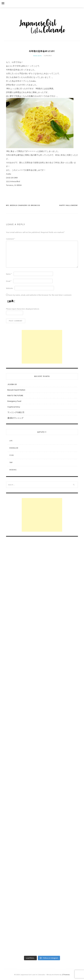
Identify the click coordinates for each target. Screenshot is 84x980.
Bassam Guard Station (16, 390)
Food (12, 455)
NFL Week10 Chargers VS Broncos (23, 205)
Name (9, 274)
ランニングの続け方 (16, 412)
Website (9, 288)
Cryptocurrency (14, 407)
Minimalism (14, 448)
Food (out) (38, 56)
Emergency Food (14, 401)
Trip (11, 462)
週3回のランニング (15, 418)
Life (11, 441)
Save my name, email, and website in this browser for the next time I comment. (40, 295)
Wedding (13, 470)
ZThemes (66, 975)
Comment (11, 239)
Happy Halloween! (69, 205)
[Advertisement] (42, 347)
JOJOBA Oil (12, 384)
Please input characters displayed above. (23, 309)
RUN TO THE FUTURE (15, 395)
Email (9, 281)
